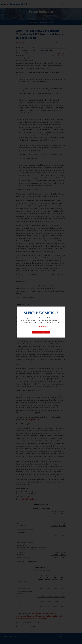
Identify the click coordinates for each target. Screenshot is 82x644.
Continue (41, 332)
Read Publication (41, 326)
